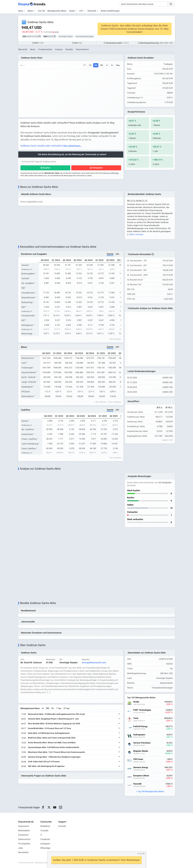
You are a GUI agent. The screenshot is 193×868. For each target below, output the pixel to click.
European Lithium (141, 776)
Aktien (30, 11)
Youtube (44, 831)
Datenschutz (24, 839)
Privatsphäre (24, 844)
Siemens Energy (141, 767)
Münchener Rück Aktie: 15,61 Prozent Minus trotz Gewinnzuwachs (56, 752)
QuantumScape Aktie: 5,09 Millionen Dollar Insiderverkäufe (54, 747)
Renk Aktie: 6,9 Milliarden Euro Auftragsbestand (49, 733)
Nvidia (136, 702)
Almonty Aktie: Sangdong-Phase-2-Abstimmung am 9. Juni (53, 719)
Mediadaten (24, 831)
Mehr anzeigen (137, 234)
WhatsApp (45, 848)
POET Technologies (142, 710)
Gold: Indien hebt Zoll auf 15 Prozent (44, 762)
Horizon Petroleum (142, 743)
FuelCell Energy (140, 726)
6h (43, 708)
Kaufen (47, 168)
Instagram (45, 844)
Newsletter (23, 852)
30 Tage (66, 708)
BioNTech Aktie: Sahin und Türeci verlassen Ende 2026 (52, 738)
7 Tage (59, 708)
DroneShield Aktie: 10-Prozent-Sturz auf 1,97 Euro (50, 728)
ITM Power (138, 759)
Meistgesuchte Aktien (57, 11)
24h (52, 708)
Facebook (45, 839)
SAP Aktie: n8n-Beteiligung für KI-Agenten (46, 766)
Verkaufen (97, 168)
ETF (81, 11)
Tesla (136, 718)
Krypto (72, 11)
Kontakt (62, 826)
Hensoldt (137, 784)
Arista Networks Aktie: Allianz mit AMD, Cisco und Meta (52, 743)
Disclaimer (23, 835)
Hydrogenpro (139, 735)
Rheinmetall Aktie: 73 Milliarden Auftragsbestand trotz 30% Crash (56, 714)
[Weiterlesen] (119, 714)
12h (47, 708)
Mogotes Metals (141, 751)
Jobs (21, 848)
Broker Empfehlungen (110, 11)
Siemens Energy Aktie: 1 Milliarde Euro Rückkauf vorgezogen (54, 757)
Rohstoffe (92, 11)
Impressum (24, 826)
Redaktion (45, 826)
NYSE (57, 32)
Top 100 (41, 11)
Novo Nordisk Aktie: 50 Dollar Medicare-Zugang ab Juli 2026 (54, 724)
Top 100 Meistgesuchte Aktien (151, 792)
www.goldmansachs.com (94, 663)
